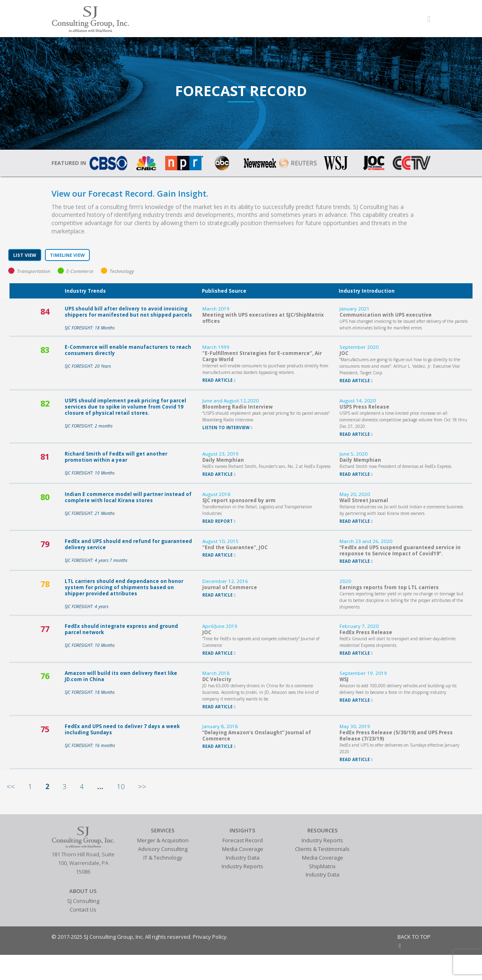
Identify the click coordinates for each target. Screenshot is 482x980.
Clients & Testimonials (322, 849)
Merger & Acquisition (163, 840)
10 (121, 786)
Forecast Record (243, 840)
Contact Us (83, 909)
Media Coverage (243, 849)
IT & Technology (163, 858)
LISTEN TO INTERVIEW (227, 428)
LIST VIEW (25, 255)
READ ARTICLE (219, 380)
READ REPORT (219, 521)
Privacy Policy (210, 937)
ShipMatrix (322, 866)
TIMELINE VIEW (67, 255)
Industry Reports (242, 866)
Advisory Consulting (163, 849)
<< (11, 786)
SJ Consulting (83, 901)
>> (142, 786)
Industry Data (243, 858)
